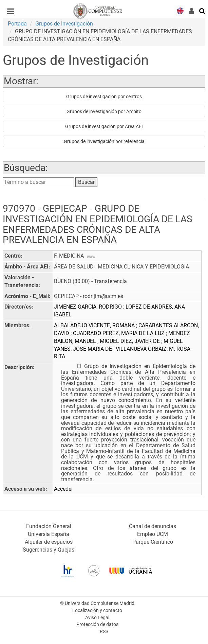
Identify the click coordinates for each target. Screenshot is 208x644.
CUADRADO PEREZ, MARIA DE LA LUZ (119, 333)
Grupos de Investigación (64, 24)
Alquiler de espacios (49, 542)
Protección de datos (97, 624)
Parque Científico (153, 542)
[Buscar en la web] (203, 11)
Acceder (63, 489)
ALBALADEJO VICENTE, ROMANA (95, 325)
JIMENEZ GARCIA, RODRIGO (89, 307)
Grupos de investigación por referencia (104, 141)
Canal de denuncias (153, 526)
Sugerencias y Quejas (49, 550)
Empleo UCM (153, 534)
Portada (17, 24)
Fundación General (49, 526)
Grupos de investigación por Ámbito (104, 111)
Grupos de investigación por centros (104, 97)
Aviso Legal (97, 618)
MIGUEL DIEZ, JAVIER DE (130, 341)
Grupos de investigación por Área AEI (104, 126)
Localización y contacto (97, 611)
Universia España (49, 534)
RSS (104, 632)
